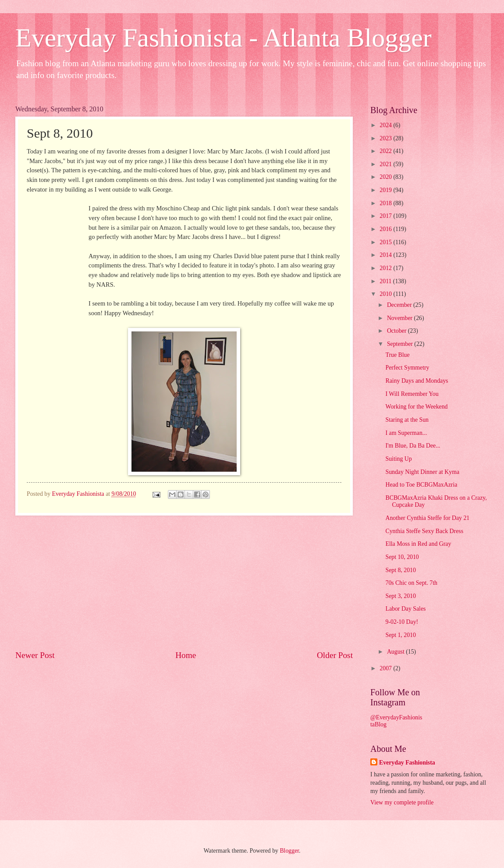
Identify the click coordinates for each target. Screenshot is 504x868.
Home (186, 655)
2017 (386, 216)
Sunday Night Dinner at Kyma (422, 472)
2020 (386, 177)
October (398, 331)
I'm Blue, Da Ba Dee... (413, 446)
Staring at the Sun (407, 420)
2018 (386, 203)
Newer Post (35, 655)
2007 (386, 668)
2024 (386, 125)
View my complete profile (402, 802)
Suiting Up (398, 459)
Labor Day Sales (405, 609)
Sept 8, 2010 (400, 570)
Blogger (289, 851)
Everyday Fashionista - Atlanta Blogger (224, 38)
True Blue (397, 355)
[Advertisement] (184, 583)
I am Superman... (406, 433)
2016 (386, 229)
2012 (386, 268)
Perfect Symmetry (407, 368)
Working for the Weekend (416, 407)
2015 (386, 242)
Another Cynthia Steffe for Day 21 (427, 518)
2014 (386, 255)
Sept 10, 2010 (402, 557)
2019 (386, 190)
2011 (386, 281)
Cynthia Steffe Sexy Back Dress (424, 531)
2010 (386, 294)
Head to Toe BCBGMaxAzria (421, 485)
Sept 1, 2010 (400, 635)
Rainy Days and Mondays (417, 381)
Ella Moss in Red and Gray (418, 544)
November (401, 318)
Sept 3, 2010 (400, 596)
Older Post (335, 655)
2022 (386, 151)
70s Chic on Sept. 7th (411, 583)
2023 (386, 138)
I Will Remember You (412, 394)
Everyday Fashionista (407, 763)
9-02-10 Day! (402, 622)
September (401, 344)
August (396, 652)
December (400, 305)
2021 (386, 164)
